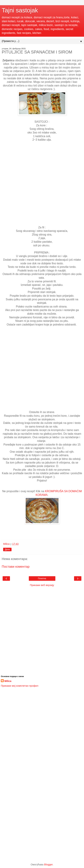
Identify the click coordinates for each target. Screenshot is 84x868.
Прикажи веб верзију (42, 585)
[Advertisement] (42, 184)
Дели (7, 549)
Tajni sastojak (20, 10)
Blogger (48, 865)
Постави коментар (16, 567)
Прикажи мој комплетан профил (20, 686)
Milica (8, 681)
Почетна (42, 578)
